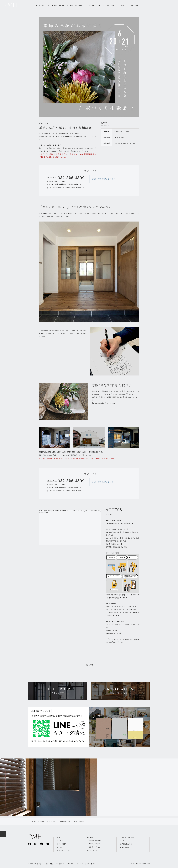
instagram (36, 844)
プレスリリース (73, 864)
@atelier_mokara (108, 403)
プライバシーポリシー (89, 864)
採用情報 (50, 864)
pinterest (42, 844)
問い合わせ (60, 864)
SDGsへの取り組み (36, 864)
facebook (30, 844)
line (48, 844)
